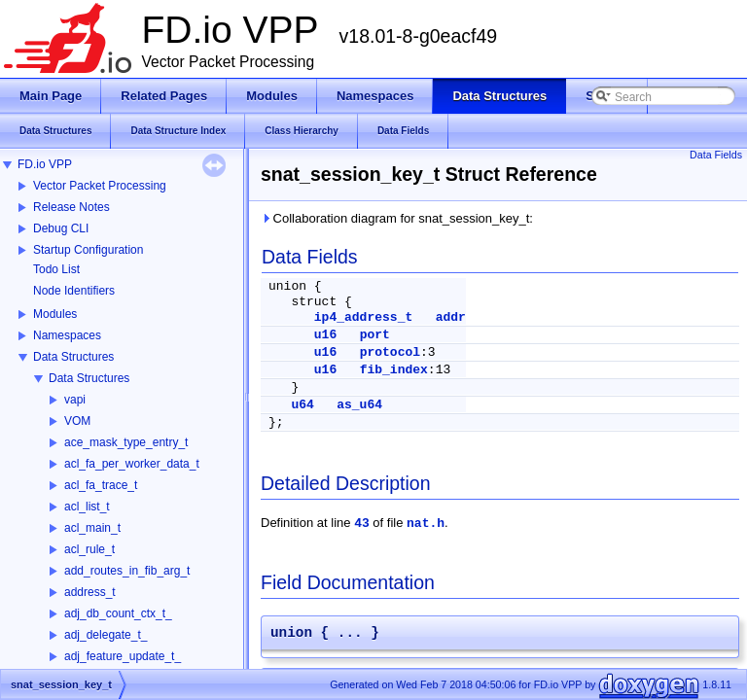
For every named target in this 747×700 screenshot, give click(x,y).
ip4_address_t (363, 317)
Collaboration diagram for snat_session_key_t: (397, 218)
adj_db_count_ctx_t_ (118, 613)
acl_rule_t (89, 549)
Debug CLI (61, 228)
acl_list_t (87, 507)
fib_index (394, 370)
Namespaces (67, 335)
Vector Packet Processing (100, 186)
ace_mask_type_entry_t (126, 442)
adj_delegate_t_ (106, 635)
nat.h (426, 524)
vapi (75, 400)
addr (451, 317)
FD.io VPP (45, 164)
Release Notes (71, 207)
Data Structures (73, 357)
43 (362, 524)
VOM (77, 421)
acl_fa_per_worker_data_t (132, 464)
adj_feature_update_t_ (123, 656)
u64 (302, 405)
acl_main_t (92, 528)
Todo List (56, 269)
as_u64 (359, 405)
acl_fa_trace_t (101, 485)
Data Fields (716, 155)
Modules (55, 314)
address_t (90, 592)
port (375, 335)
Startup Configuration (88, 250)
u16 (325, 335)
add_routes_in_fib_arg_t (127, 571)
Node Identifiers (74, 291)
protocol (390, 352)
